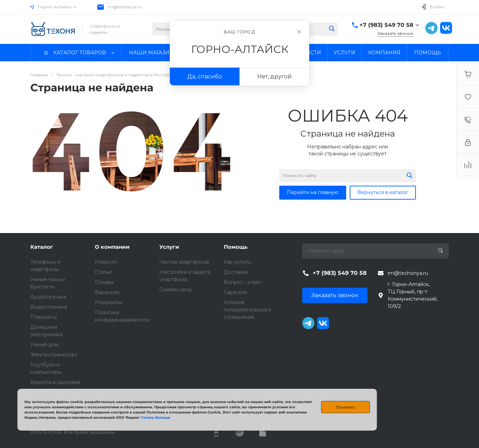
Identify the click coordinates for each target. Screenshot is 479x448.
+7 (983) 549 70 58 (386, 25)
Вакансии (107, 292)
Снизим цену (176, 289)
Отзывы (104, 282)
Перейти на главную (313, 192)
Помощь (236, 247)
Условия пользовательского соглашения (248, 310)
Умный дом (44, 345)
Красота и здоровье (55, 382)
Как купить (237, 262)
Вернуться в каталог (383, 192)
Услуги (169, 247)
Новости (106, 262)
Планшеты (44, 317)
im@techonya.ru (125, 7)
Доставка (236, 272)
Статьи (103, 272)
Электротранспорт (54, 355)
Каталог (42, 247)
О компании (112, 247)
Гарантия (235, 292)
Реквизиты (108, 302)
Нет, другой (275, 76)
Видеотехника (49, 307)
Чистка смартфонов (184, 262)
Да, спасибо (205, 76)
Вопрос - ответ (243, 282)
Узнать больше (156, 418)
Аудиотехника (48, 297)
